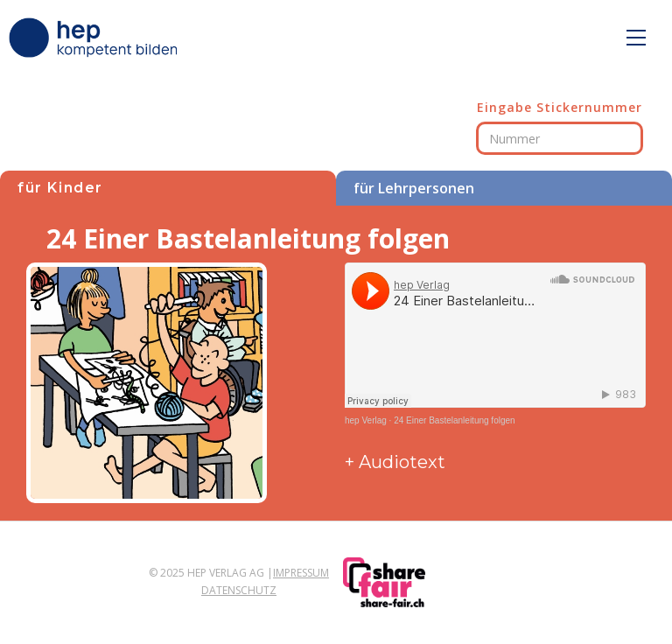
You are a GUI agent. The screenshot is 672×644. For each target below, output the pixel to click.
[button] (636, 38)
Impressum (301, 573)
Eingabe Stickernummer (560, 107)
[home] (96, 38)
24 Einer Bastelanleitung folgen (454, 420)
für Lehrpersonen (414, 188)
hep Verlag (366, 420)
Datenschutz (239, 590)
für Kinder (60, 188)
